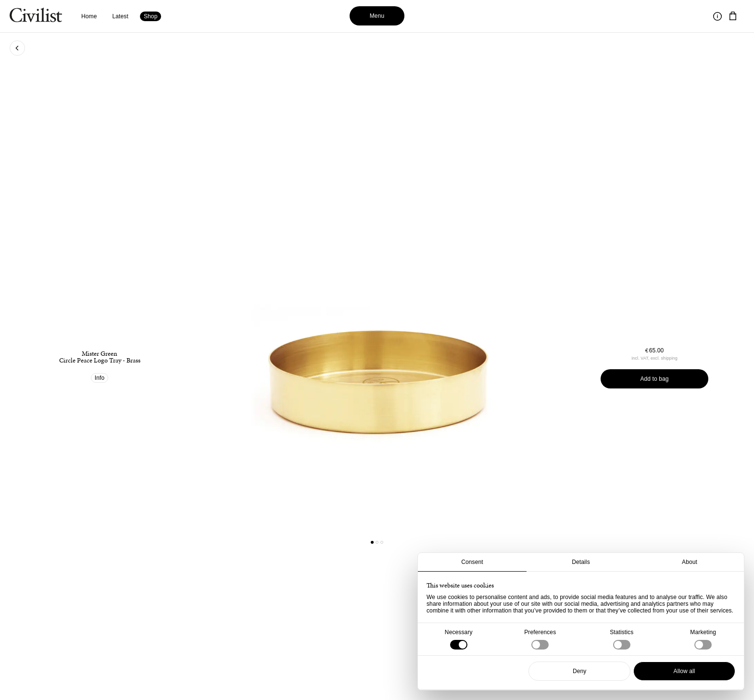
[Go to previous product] (287, 359)
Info (100, 378)
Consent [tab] (472, 562)
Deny (580, 671)
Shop (151, 16)
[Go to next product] (467, 359)
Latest (120, 16)
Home (89, 16)
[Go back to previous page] (17, 48)
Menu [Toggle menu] (377, 16)
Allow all (685, 671)
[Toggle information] (717, 16)
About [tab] (690, 562)
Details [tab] (581, 562)
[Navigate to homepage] (36, 16)
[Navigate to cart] (733, 16)
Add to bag (654, 379)
